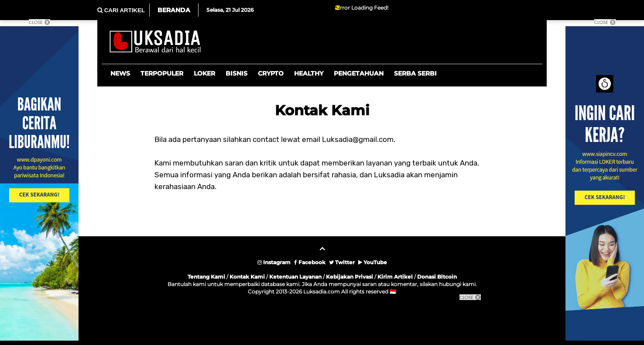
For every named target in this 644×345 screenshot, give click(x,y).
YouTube (373, 262)
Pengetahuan (359, 73)
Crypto (271, 73)
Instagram (274, 262)
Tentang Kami (206, 277)
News (120, 73)
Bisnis (236, 73)
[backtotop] (322, 252)
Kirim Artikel (395, 277)
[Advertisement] (322, 321)
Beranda (174, 10)
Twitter (342, 262)
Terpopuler (162, 73)
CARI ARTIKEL (121, 10)
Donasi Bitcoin (437, 277)
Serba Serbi (415, 73)
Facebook (310, 262)
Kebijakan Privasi (349, 277)
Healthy (309, 73)
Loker (204, 73)
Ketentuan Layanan (295, 277)
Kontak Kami (247, 277)
